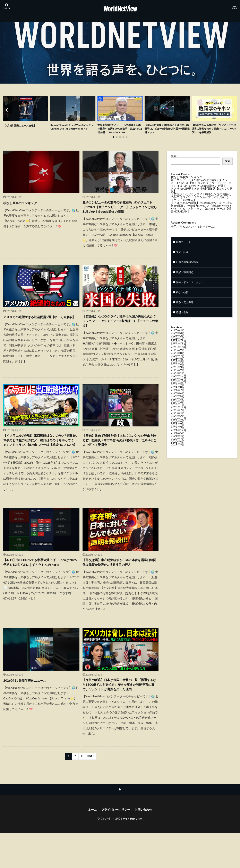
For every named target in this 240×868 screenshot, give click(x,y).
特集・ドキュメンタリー (192, 291)
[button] (7, 113)
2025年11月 (179, 355)
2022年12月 (179, 429)
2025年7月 (178, 366)
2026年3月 (178, 344)
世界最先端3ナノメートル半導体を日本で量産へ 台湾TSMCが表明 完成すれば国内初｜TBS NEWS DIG (120, 132)
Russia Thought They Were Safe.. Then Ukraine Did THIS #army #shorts (73, 130)
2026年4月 (178, 341)
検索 (174, 162)
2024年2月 (178, 412)
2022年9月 (178, 432)
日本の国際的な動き (189, 270)
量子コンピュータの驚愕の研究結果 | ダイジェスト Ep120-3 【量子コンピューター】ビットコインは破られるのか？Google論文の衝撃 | (120, 217)
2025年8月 (178, 364)
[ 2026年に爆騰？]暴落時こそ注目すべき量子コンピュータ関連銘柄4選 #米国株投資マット (167, 130)
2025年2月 (178, 381)
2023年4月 (178, 424)
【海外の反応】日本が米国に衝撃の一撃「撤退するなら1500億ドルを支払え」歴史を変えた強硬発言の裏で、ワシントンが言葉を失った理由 (120, 714)
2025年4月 (178, 375)
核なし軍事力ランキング (24, 209)
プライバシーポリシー (115, 844)
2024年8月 (178, 398)
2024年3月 (178, 409)
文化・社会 (183, 259)
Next (90, 790)
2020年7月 (178, 449)
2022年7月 (178, 435)
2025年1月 (178, 384)
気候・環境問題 (186, 280)
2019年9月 (178, 455)
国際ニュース (185, 249)
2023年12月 (179, 418)
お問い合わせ (146, 844)
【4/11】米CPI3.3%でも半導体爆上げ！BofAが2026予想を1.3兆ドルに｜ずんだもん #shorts (41, 590)
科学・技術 (183, 302)
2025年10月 (179, 358)
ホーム (89, 844)
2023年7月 (178, 421)
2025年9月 (178, 361)
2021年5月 (178, 444)
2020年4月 (178, 452)
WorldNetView (120, 9)
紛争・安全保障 (186, 312)
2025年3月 (178, 378)
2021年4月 (178, 447)
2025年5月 (178, 372)
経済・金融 (183, 323)
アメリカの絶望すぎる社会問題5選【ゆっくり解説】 (41, 333)
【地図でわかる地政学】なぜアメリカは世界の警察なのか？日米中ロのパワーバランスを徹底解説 (213, 130)
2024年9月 (178, 395)
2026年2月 (178, 346)
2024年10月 (179, 392)
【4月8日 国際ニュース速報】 (22, 125)
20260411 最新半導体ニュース (28, 706)
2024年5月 (178, 407)
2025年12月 (179, 352)
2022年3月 (178, 438)
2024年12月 (179, 386)
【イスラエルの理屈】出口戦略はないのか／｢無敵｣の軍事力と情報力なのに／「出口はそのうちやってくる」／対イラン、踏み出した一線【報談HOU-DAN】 (40, 460)
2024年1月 (178, 415)
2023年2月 (178, 427)
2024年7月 (178, 401)
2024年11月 (179, 389)
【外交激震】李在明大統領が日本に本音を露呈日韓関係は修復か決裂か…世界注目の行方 (119, 587)
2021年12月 (179, 441)
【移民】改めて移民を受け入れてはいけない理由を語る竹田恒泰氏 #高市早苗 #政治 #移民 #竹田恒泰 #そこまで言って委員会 (120, 458)
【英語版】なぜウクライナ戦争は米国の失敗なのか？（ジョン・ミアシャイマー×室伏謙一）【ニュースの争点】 (119, 336)
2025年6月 (178, 369)
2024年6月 (178, 404)
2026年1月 (178, 349)
